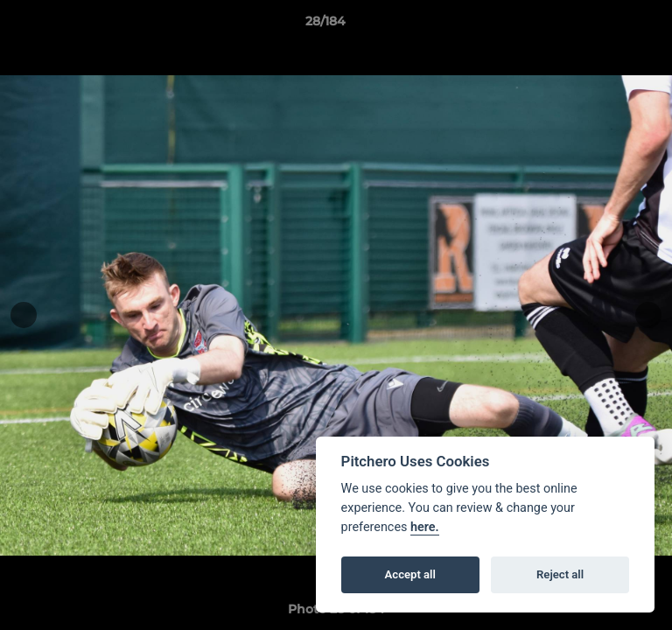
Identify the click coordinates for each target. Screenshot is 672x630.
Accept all (410, 574)
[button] (609, 25)
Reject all (560, 574)
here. (425, 527)
